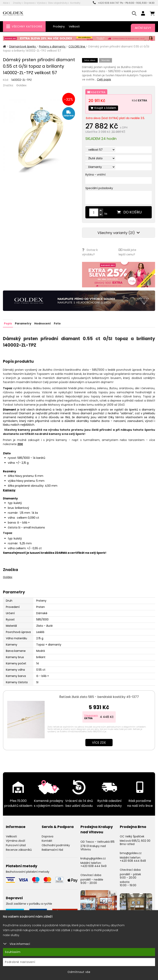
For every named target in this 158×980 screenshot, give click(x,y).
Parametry (23, 323)
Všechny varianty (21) (119, 233)
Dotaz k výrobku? (90, 252)
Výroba (41, 3)
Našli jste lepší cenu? (127, 252)
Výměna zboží (15, 841)
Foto (57, 323)
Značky (17, 3)
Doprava (29, 3)
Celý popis (104, 79)
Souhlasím (13, 952)
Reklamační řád (52, 850)
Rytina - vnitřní (95, 175)
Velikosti (74, 26)
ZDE (20, 444)
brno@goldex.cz (131, 853)
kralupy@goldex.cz (93, 858)
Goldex (21, 85)
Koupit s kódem (104, 108)
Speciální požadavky (99, 188)
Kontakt (47, 841)
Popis (8, 323)
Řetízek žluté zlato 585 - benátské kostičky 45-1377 (99, 696)
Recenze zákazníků (19, 850)
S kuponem (91, 715)
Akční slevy (143, 28)
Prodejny (59, 26)
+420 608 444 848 (133, 861)
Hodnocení (42, 323)
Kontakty (75, 3)
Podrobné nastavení (20, 962)
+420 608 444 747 (106, 3)
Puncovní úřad (16, 845)
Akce (6, 3)
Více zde (99, 742)
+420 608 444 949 (93, 866)
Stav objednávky (58, 3)
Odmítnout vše (79, 972)
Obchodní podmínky (56, 845)
